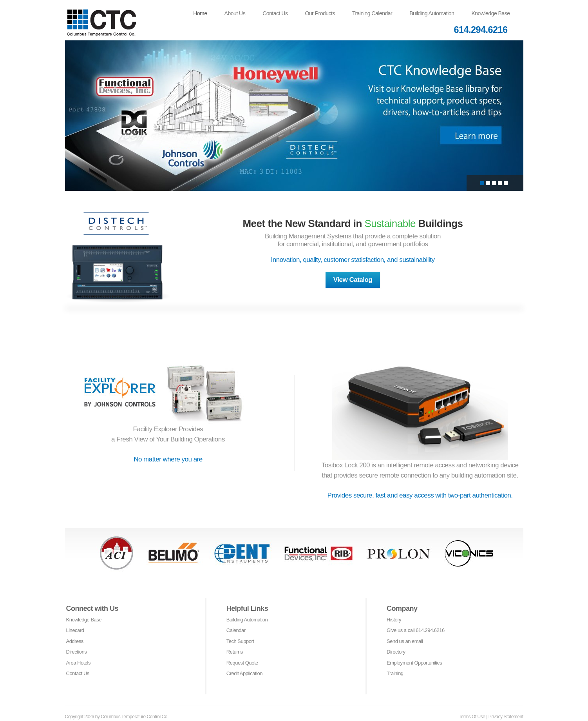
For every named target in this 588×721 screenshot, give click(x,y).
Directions (77, 652)
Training (395, 673)
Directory (396, 652)
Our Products (320, 13)
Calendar (236, 630)
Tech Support (240, 641)
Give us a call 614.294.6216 (416, 630)
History (394, 620)
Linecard (75, 630)
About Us (235, 13)
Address (75, 641)
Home (200, 13)
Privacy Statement (506, 717)
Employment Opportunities (414, 663)
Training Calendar (372, 13)
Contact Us (275, 13)
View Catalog (353, 280)
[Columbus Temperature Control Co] (108, 18)
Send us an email (405, 641)
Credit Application (244, 673)
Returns (235, 652)
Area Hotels (78, 663)
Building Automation (432, 13)
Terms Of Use (472, 717)
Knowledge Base (490, 13)
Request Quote (242, 663)
